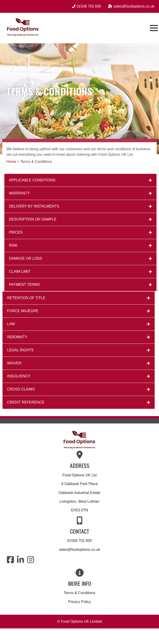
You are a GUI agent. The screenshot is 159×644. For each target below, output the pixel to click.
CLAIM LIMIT (20, 272)
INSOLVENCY (19, 376)
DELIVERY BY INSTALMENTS (34, 206)
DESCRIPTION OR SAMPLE (33, 219)
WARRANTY (19, 193)
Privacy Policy (79, 602)
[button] (80, 180)
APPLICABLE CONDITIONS (32, 180)
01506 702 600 (80, 541)
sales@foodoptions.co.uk (79, 550)
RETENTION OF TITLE (26, 298)
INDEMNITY (17, 337)
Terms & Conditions (80, 593)
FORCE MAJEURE (23, 311)
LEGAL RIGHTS (20, 350)
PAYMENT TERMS (24, 285)
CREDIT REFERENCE (26, 402)
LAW (11, 324)
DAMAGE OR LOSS (26, 258)
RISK (13, 245)
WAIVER (14, 363)
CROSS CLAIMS (21, 389)
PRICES (16, 232)
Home (11, 162)
